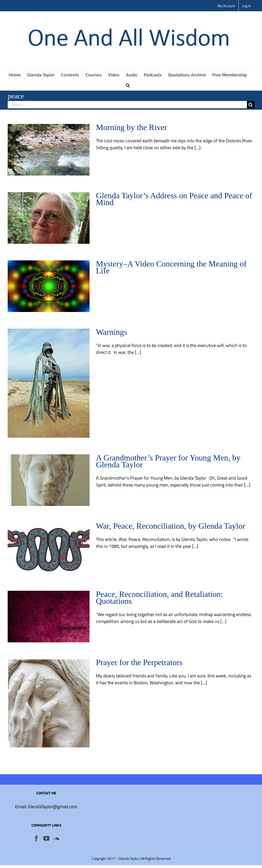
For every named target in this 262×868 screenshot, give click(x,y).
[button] (128, 85)
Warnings (112, 332)
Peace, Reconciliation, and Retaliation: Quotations (160, 598)
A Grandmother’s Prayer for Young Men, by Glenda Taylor (168, 461)
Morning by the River (132, 127)
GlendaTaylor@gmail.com (53, 807)
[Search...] (127, 105)
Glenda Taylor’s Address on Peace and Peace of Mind (174, 199)
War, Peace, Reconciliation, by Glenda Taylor (171, 526)
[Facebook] (36, 838)
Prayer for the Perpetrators (139, 662)
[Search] (251, 105)
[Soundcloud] (56, 838)
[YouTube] (46, 838)
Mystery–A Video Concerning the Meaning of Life (171, 267)
